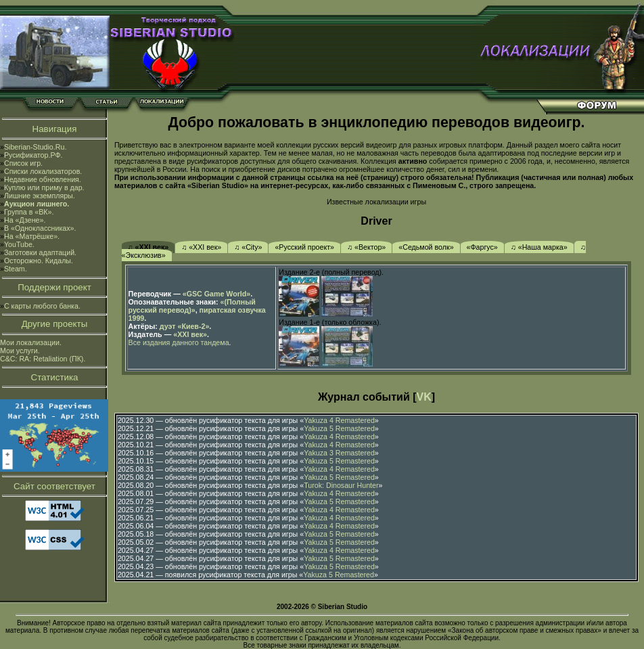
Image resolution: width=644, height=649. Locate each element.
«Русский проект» (304, 247)
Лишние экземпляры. (40, 196)
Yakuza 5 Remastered (339, 428)
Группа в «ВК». (29, 212)
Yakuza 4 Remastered (339, 420)
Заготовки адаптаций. (40, 252)
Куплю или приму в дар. (44, 187)
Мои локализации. (31, 342)
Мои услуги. (20, 351)
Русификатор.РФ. (33, 155)
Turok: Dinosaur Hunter (341, 485)
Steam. (16, 269)
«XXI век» (190, 334)
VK (424, 397)
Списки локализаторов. (43, 171)
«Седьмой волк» (426, 247)
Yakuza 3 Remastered (339, 453)
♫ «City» (248, 247)
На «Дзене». (25, 220)
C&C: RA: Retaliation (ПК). (43, 359)
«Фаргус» (482, 247)
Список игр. (23, 163)
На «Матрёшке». (32, 236)
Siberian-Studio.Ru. (35, 147)
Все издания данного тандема (179, 342)
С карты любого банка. (42, 306)
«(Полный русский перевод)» (192, 306)
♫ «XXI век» (148, 247)
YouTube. (19, 244)
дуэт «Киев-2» (184, 326)
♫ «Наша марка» (539, 247)
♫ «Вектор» (366, 247)
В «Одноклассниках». (40, 228)
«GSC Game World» (216, 294)
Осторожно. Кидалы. (39, 261)
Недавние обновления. (43, 179)
